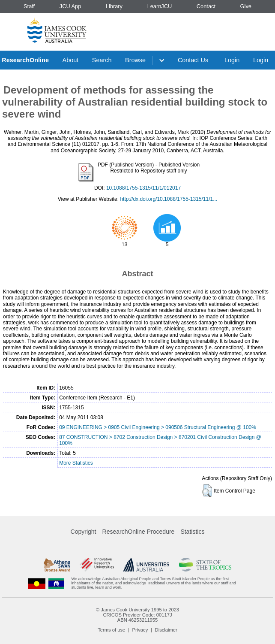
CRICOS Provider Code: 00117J (137, 615)
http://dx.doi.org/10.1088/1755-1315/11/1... (169, 199)
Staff (29, 6)
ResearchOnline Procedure (139, 532)
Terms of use (111, 630)
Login (232, 60)
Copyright (84, 532)
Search (102, 60)
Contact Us (193, 60)
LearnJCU (160, 6)
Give (246, 6)
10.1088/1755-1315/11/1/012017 (143, 188)
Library (114, 6)
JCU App (70, 6)
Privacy (140, 630)
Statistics (192, 532)
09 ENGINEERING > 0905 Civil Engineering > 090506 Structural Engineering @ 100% (158, 427)
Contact (206, 6)
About (71, 60)
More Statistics (76, 463)
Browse (135, 60)
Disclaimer (166, 630)
